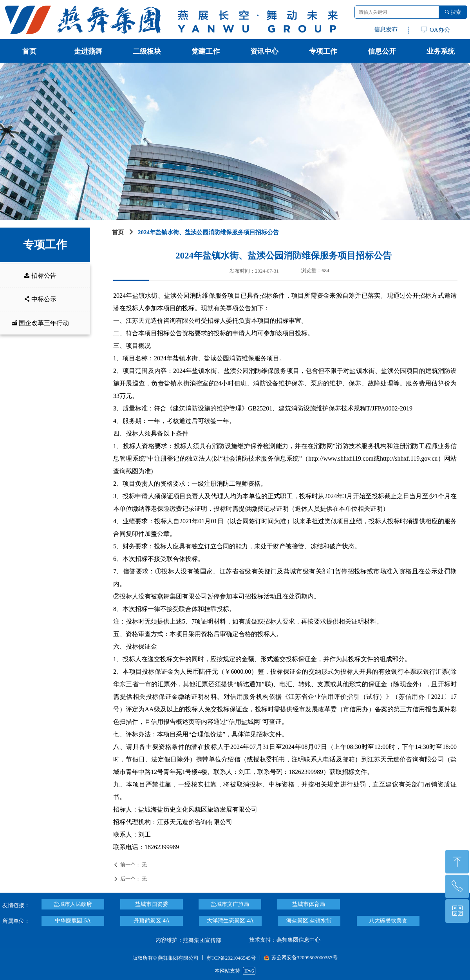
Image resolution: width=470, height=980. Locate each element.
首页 (118, 232)
